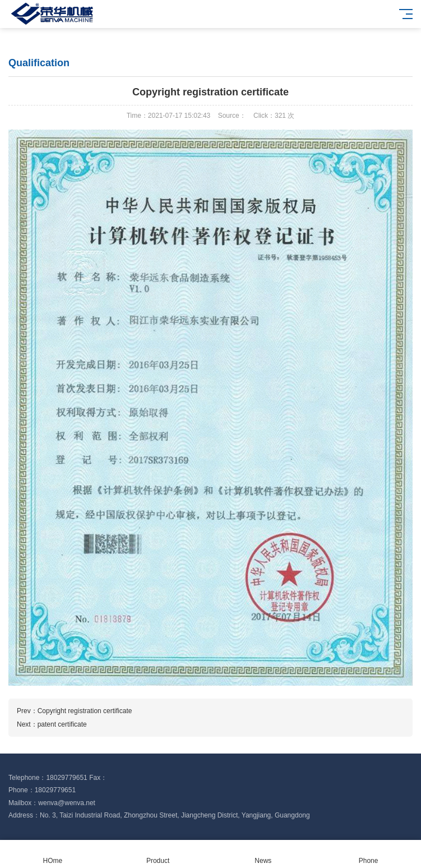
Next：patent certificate (52, 724)
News (263, 854)
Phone (368, 854)
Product (158, 854)
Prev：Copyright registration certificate (74, 711)
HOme (53, 854)
